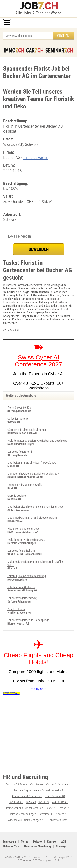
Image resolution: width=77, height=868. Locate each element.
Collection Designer (18, 419)
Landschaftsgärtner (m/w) (22, 598)
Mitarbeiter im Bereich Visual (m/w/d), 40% (32, 463)
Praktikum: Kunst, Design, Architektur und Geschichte (37, 441)
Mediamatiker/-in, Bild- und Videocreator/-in (32, 518)
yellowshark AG (55, 790)
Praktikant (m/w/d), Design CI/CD (26, 540)
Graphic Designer (17, 496)
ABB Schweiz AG (23, 784)
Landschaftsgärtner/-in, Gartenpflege (28, 620)
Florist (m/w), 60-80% (19, 408)
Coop (9, 784)
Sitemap (61, 846)
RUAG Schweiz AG (55, 796)
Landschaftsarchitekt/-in (21, 551)
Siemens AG (42, 784)
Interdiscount (46, 814)
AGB (64, 842)
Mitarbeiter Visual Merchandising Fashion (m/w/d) (36, 507)
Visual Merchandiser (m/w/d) (24, 529)
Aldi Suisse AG (60, 802)
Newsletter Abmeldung (37, 846)
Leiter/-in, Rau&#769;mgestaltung (27, 576)
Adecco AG (62, 814)
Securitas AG (16, 802)
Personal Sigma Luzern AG (29, 790)
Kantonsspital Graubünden (27, 796)
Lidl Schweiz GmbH (58, 820)
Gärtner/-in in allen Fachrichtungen (27, 430)
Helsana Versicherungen (23, 814)
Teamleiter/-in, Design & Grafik (25, 485)
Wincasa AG (15, 820)
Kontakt (52, 842)
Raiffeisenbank (14, 808)
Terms (25, 842)
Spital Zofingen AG (35, 820)
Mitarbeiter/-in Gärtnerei (21, 587)
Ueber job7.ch (11, 846)
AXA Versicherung (61, 784)
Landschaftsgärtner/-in (20, 452)
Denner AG (51, 808)
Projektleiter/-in (16, 609)
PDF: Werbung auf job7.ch (46, 860)
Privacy (38, 842)
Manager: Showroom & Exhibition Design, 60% (33, 474)
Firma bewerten (36, 157)
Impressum (9, 842)
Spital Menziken (34, 808)
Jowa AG (31, 802)
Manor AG (66, 808)
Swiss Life (44, 802)
